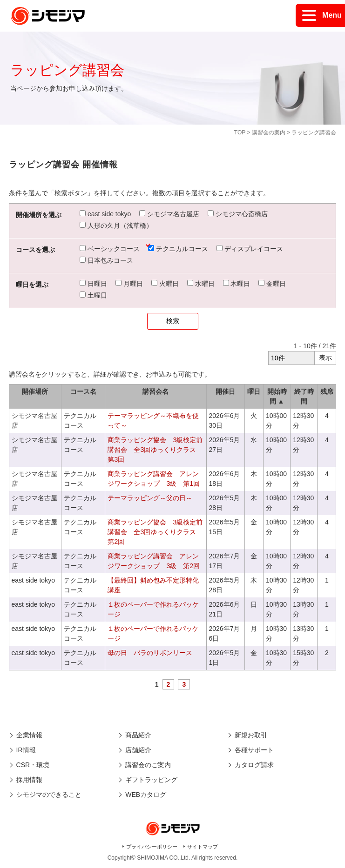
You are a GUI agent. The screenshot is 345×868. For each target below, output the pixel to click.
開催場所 (35, 391)
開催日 (225, 391)
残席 (327, 391)
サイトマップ (203, 847)
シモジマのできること (49, 795)
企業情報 (29, 735)
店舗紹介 (138, 750)
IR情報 (26, 750)
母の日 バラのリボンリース (150, 653)
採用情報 (29, 780)
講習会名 (156, 391)
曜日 (254, 391)
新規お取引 (251, 735)
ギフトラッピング (151, 780)
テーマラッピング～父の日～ (150, 498)
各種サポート (254, 750)
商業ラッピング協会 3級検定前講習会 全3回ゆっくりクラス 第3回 (155, 450)
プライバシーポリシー (152, 847)
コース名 (83, 391)
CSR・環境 (33, 765)
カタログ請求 (254, 765)
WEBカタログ (146, 795)
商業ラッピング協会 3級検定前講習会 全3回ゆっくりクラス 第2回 (155, 532)
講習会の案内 (269, 133)
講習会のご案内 (148, 765)
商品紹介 (138, 735)
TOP (240, 133)
